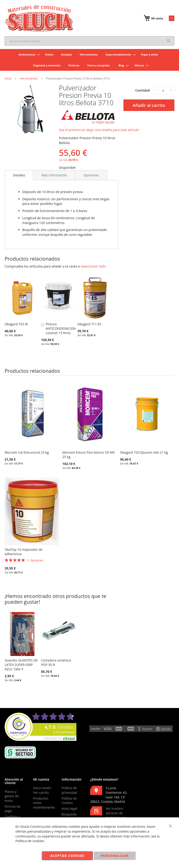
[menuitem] (28, 54)
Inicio (8, 78)
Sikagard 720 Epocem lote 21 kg (144, 452)
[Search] (169, 41)
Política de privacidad (69, 790)
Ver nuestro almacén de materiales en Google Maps (108, 815)
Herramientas (29, 78)
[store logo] (39, 18)
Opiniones (91, 175)
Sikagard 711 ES (89, 324)
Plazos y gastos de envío (12, 796)
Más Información (54, 175)
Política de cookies (69, 801)
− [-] (155, 90)
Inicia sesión (42, 788)
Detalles (19, 175)
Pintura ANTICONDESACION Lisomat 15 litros (61, 328)
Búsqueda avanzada (69, 817)
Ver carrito (41, 793)
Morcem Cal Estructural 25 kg (27, 452)
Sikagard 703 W (16, 324)
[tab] (19, 175)
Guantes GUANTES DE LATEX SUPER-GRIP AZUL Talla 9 (21, 665)
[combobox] (89, 41)
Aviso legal (69, 808)
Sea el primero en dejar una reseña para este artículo (99, 130)
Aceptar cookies (67, 856)
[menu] (89, 60)
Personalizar (115, 856)
